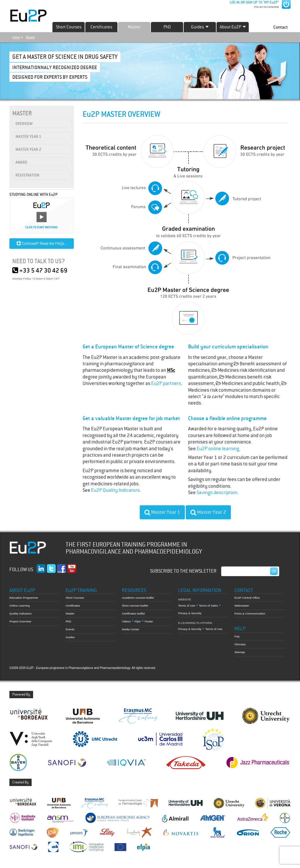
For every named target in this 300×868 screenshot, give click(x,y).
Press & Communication (250, 613)
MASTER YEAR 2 (28, 149)
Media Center (131, 629)
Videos (126, 621)
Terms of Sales (208, 606)
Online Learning (19, 606)
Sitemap (240, 652)
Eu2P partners (166, 383)
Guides (70, 637)
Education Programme (24, 598)
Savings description (217, 493)
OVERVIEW (24, 124)
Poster (149, 621)
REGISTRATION (27, 175)
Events (70, 629)
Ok (274, 571)
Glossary (240, 644)
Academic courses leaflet (138, 598)
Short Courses (69, 27)
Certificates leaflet (133, 613)
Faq (237, 636)
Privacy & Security (190, 613)
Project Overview (20, 621)
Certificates (101, 27)
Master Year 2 (208, 512)
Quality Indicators (21, 613)
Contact (281, 27)
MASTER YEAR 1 (28, 137)
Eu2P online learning (218, 449)
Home (16, 37)
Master (134, 27)
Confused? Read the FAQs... (42, 244)
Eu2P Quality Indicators (115, 490)
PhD (167, 27)
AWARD (21, 162)
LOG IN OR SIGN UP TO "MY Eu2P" (254, 2)
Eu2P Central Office (247, 598)
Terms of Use (187, 606)
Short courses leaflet (135, 606)
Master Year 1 (162, 512)
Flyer (138, 621)
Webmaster (242, 606)
